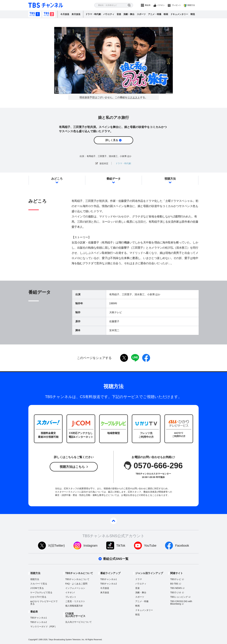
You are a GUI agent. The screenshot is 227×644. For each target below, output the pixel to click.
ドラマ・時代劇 (93, 14)
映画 (166, 14)
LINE (135, 358)
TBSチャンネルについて (77, 579)
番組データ (113, 179)
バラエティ (109, 14)
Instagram (91, 546)
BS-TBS (174, 584)
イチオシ (161, 5)
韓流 (193, 14)
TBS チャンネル (46, 5)
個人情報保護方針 (74, 606)
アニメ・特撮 (155, 14)
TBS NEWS (176, 588)
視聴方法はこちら (72, 467)
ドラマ (139, 579)
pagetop (113, 521)
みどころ (57, 179)
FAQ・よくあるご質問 (76, 584)
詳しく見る (112, 140)
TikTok (121, 546)
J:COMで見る (37, 588)
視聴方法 (191, 5)
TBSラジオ (176, 592)
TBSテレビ (176, 579)
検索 (129, 5)
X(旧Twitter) (56, 546)
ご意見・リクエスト (75, 601)
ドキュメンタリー (179, 14)
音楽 (119, 14)
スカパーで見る (39, 584)
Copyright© (33, 640)
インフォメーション (75, 588)
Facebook (182, 546)
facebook (146, 358)
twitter (124, 358)
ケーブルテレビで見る (41, 592)
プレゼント (176, 5)
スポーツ (141, 14)
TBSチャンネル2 (49, 14)
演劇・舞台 (129, 14)
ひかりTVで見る (38, 597)
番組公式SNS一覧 (116, 559)
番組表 (148, 5)
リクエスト (134, 98)
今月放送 (65, 14)
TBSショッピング (179, 597)
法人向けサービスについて (79, 622)
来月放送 (76, 14)
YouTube (150, 546)
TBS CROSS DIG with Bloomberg (181, 603)
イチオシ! (70, 592)
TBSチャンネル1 (35, 14)
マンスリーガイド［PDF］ (44, 627)
